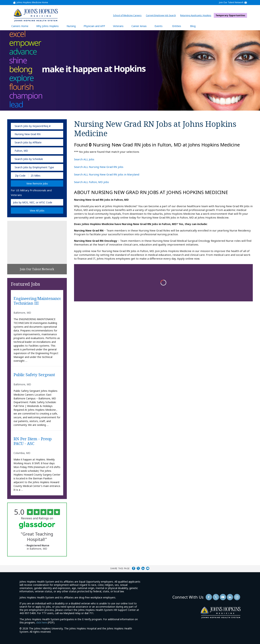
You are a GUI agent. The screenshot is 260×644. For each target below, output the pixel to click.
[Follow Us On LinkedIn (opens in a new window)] (230, 597)
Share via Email (148, 568)
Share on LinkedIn (143, 568)
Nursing (73, 27)
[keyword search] (37, 126)
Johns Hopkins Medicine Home (32, 3)
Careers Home (20, 26)
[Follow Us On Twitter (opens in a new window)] (216, 597)
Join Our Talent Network (231, 3)
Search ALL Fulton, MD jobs (91, 182)
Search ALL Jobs (84, 159)
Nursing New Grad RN (28, 134)
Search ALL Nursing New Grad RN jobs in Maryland (107, 174)
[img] (36, 15)
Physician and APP (96, 27)
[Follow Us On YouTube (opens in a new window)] (223, 597)
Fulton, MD (21, 151)
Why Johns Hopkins (47, 26)
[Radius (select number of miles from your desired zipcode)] (41, 176)
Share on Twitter (138, 568)
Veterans (118, 26)
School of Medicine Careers (128, 15)
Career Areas (139, 26)
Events (159, 26)
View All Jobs (37, 210)
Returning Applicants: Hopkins (197, 15)
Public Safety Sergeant (34, 375)
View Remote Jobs (37, 183)
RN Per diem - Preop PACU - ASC (33, 441)
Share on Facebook (134, 568)
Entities (179, 27)
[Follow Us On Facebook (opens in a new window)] (209, 597)
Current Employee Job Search (162, 15)
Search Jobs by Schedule (29, 159)
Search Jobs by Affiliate (28, 142)
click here (42, 622)
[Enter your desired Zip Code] (20, 176)
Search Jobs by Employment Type (34, 167)
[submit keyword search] (58, 126)
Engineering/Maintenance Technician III (37, 301)
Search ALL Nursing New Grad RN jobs (99, 167)
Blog (193, 26)
